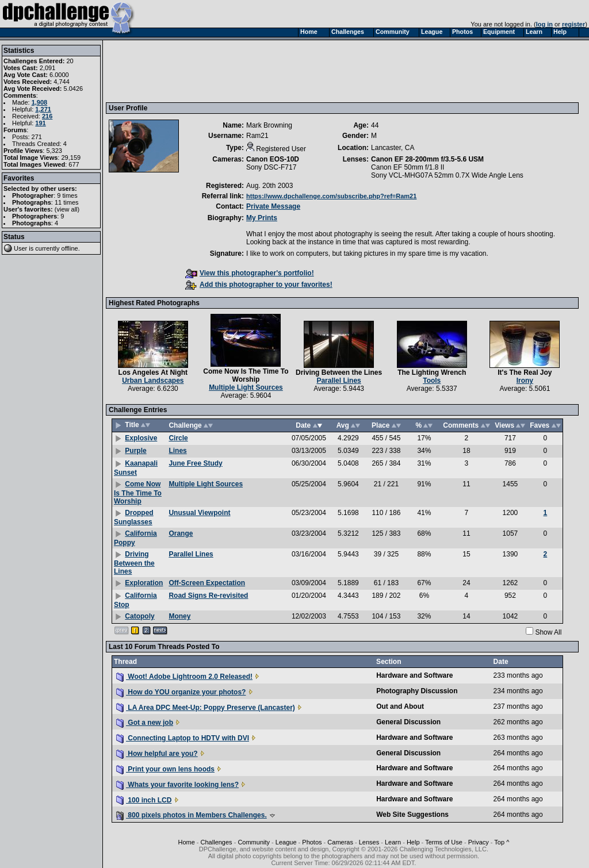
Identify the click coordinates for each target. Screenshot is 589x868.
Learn (393, 842)
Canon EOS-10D (273, 159)
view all (67, 209)
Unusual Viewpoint (199, 513)
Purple (135, 451)
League (286, 842)
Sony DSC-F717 (271, 167)
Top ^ (502, 842)
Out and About (400, 706)
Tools (432, 381)
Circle (178, 438)
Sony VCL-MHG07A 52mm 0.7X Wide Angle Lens (447, 175)
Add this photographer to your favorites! (259, 285)
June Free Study (195, 463)
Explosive (141, 438)
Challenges (217, 842)
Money (179, 616)
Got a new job (145, 723)
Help (413, 842)
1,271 (43, 109)
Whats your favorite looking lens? (177, 785)
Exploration (144, 583)
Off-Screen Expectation (207, 583)
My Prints (262, 218)
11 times (67, 202)
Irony (525, 381)
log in (544, 24)
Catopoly (139, 616)
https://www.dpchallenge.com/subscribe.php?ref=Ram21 (331, 196)
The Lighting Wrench (432, 372)
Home (186, 842)
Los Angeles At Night (153, 372)
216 (47, 116)
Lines (177, 451)
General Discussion (408, 722)
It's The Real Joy (525, 372)
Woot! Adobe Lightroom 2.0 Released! (184, 677)
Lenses (369, 842)
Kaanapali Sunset (136, 468)
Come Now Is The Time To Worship (246, 375)
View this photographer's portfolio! (250, 273)
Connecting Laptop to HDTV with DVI (183, 738)
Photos (312, 842)
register (573, 24)
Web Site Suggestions (412, 815)
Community (254, 842)
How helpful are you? (157, 754)
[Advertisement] (318, 71)
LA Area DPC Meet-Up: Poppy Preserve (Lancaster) (206, 708)
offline (70, 248)
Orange (181, 533)
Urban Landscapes (153, 381)
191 (40, 123)
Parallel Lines (339, 381)
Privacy (479, 842)
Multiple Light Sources (246, 387)
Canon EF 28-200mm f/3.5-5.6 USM (427, 159)
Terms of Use (444, 842)
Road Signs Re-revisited (208, 596)
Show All (548, 632)
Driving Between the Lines (339, 372)
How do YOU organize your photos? (181, 692)
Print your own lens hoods (165, 769)
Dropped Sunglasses (134, 517)
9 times (67, 195)
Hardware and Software (414, 675)
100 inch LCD (144, 800)
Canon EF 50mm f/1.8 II (408, 167)
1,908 (40, 102)
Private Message (273, 206)
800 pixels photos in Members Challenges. (192, 815)
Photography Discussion (417, 691)
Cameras (340, 842)
